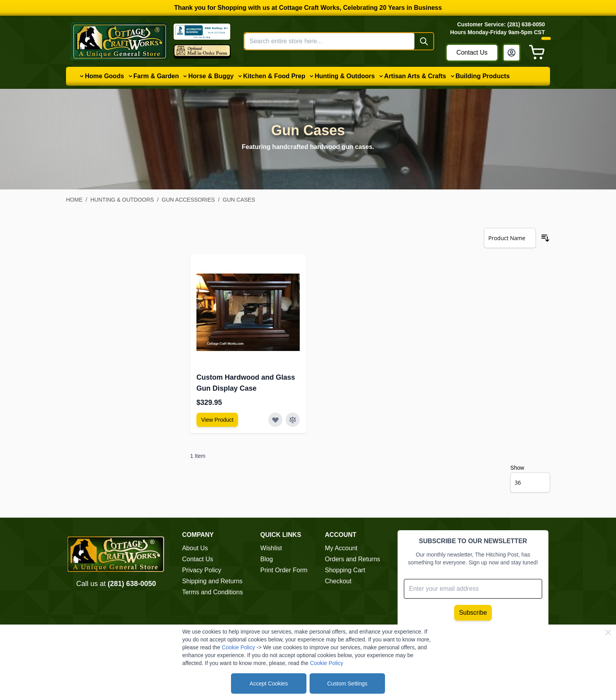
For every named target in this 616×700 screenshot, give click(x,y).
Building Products (483, 76)
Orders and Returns (353, 559)
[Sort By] (510, 238)
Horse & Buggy (211, 76)
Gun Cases (239, 200)
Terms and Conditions (212, 592)
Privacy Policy (202, 570)
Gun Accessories (188, 200)
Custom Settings (347, 683)
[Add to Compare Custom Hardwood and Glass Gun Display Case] (293, 420)
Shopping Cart (345, 570)
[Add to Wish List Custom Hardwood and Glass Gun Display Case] (275, 420)
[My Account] (511, 53)
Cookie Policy (238, 647)
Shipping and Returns (212, 581)
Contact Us (472, 52)
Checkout (338, 581)
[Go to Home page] (120, 41)
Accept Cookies (269, 683)
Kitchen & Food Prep (274, 76)
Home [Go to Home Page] (74, 200)
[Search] (424, 41)
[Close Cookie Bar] (608, 632)
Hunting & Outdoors (345, 76)
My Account (341, 548)
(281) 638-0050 (132, 584)
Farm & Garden (156, 76)
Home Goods (104, 76)
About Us (195, 548)
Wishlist (271, 548)
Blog (267, 559)
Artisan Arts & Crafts (415, 76)
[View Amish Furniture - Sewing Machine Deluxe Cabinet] (217, 420)
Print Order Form (284, 570)
